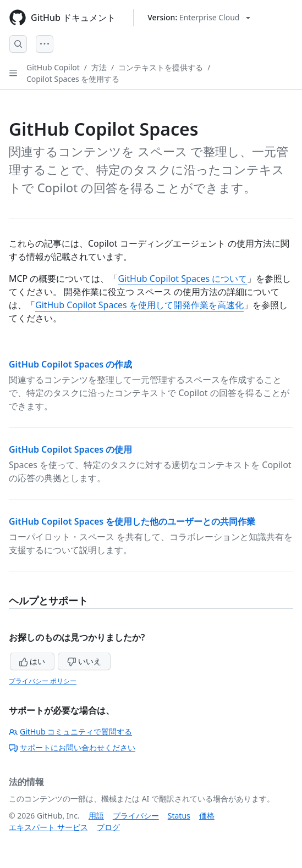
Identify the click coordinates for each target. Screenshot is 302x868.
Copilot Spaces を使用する (73, 79)
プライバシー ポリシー (43, 681)
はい (32, 661)
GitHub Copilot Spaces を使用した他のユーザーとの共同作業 (132, 521)
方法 (99, 67)
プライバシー (136, 816)
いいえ (84, 661)
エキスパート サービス (48, 827)
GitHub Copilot (53, 67)
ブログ (108, 827)
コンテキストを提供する (161, 67)
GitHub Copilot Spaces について (182, 279)
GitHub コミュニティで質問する (70, 731)
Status (179, 816)
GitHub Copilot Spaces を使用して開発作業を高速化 (139, 305)
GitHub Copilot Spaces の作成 (70, 364)
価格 (207, 816)
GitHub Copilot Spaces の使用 (70, 449)
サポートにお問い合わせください (72, 747)
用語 (96, 816)
